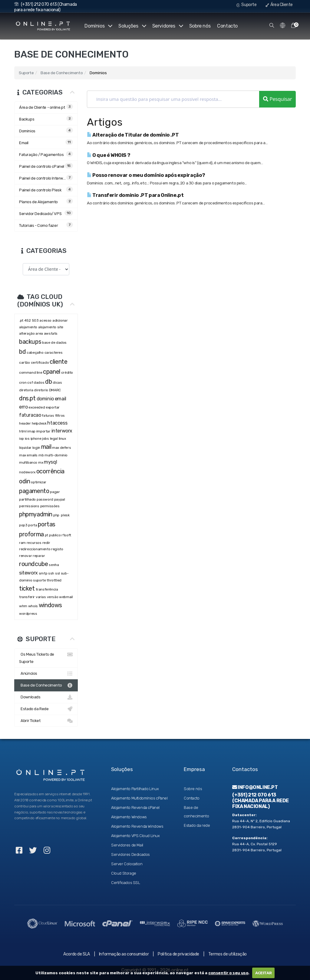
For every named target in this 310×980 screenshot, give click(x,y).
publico (55, 535)
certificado (40, 363)
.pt (21, 320)
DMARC (55, 390)
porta (33, 525)
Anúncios (46, 674)
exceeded (37, 407)
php (57, 515)
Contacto (227, 26)
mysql (50, 462)
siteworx (28, 573)
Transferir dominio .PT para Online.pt (135, 195)
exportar (53, 407)
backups (30, 342)
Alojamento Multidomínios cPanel (139, 798)
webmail (66, 597)
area (39, 333)
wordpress (28, 614)
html (23, 431)
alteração (27, 333)
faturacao (30, 415)
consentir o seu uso (228, 973)
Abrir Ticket (46, 721)
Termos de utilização (228, 954)
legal (54, 439)
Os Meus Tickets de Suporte (46, 657)
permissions (29, 506)
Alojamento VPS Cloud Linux (135, 836)
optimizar (38, 482)
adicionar (60, 320)
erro (23, 407)
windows (50, 605)
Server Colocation (127, 864)
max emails (28, 455)
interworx (62, 431)
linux (62, 439)
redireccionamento (35, 549)
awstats (51, 333)
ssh (51, 573)
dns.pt (27, 398)
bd (22, 352)
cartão (25, 363)
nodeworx (27, 472)
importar (43, 431)
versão (53, 597)
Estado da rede (197, 825)
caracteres (54, 353)
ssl (58, 573)
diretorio (41, 390)
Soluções (132, 26)
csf (30, 382)
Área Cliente (279, 5)
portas (47, 524)
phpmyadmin (36, 514)
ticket (27, 588)
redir (46, 543)
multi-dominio (56, 455)
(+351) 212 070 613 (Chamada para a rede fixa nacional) (46, 7)
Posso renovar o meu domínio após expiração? (146, 175)
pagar (55, 492)
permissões (50, 506)
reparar (39, 556)
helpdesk (39, 423)
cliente (58, 362)
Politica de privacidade (178, 954)
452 (28, 320)
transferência (47, 589)
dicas (57, 382)
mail (46, 447)
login (36, 448)
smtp (43, 573)
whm (23, 606)
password (45, 499)
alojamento (28, 327)
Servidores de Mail (127, 845)
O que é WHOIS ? (109, 155)
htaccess (57, 423)
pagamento (34, 491)
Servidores (167, 26)
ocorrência (50, 471)
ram (22, 543)
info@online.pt (255, 787)
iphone (36, 439)
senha (54, 565)
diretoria (26, 390)
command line (31, 372)
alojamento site (51, 327)
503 (35, 320)
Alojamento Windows (129, 817)
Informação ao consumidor (124, 954)
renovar (25, 556)
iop (21, 439)
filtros (60, 416)
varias (41, 597)
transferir (27, 597)
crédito (67, 372)
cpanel (52, 372)
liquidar (25, 448)
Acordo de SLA (77, 954)
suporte (39, 580)
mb (41, 455)
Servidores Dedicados (130, 854)
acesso (45, 320)
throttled (54, 580)
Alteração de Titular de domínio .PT (133, 135)
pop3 (23, 525)
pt (46, 535)
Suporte (246, 5)
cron (23, 382)
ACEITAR (263, 973)
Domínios (98, 26)
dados (39, 382)
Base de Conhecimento (62, 73)
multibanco (28, 462)
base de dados (54, 343)
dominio (45, 399)
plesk (65, 515)
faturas (48, 416)
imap (31, 431)
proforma (31, 534)
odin (25, 481)
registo (57, 549)
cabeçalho (35, 353)
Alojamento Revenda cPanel (135, 808)
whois (33, 606)
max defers (61, 448)
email (61, 399)
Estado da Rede (46, 709)
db (48, 382)
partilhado (27, 499)
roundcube (33, 564)
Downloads (46, 697)
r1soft (66, 535)
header (25, 423)
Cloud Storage (124, 873)
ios (27, 439)
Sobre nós (200, 26)
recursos (34, 543)
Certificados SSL (126, 883)
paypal (60, 499)
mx (41, 462)
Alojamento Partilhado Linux (135, 789)
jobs (45, 439)
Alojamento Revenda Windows (137, 826)
